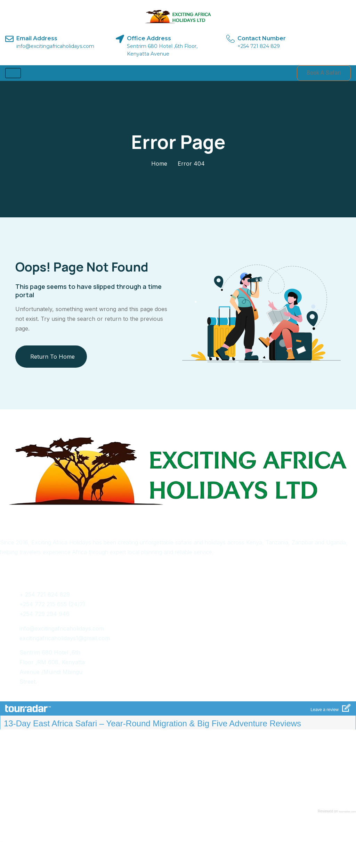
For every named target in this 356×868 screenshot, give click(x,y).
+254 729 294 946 (44, 615)
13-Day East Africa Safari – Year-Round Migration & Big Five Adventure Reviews (152, 724)
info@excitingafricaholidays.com (62, 629)
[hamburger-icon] (13, 73)
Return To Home (52, 357)
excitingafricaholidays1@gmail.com (65, 639)
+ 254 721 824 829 (45, 595)
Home (159, 165)
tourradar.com (347, 813)
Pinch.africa (188, 843)
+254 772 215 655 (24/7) (52, 605)
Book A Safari (321, 74)
